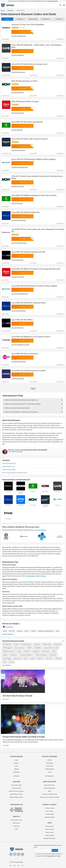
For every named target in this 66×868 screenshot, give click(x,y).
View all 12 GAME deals (18, 55)
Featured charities (50, 817)
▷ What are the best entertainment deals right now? (21, 400)
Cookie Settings (50, 835)
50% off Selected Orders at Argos (25, 101)
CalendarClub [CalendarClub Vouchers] (7, 644)
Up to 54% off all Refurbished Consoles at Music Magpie (34, 286)
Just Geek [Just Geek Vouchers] (37, 644)
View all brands (7, 665)
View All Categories (8, 634)
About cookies (50, 832)
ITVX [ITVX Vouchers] (5, 662)
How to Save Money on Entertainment (15, 473)
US (11, 866)
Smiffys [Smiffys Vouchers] (5, 655)
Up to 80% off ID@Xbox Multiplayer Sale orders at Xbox (34, 195)
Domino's (16, 763)
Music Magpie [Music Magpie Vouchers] (7, 658)
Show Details (60, 39)
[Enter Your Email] (43, 850)
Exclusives (20, 19)
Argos (16, 760)
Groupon (38, 554)
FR (18, 866)
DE (15, 866)
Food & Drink (50, 766)
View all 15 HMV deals (17, 260)
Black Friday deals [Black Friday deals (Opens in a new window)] (50, 785)
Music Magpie (43, 596)
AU (22, 866)
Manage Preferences (50, 838)
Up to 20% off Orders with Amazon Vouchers (30, 139)
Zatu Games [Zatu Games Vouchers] (18, 658)
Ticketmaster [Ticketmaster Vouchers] (58, 644)
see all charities (41, 530)
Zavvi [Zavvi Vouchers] (26, 658)
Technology (50, 763)
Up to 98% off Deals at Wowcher (25, 354)
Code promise (15, 28)
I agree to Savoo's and (48, 856)
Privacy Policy (50, 826)
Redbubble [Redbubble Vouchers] (38, 648)
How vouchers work (16, 820)
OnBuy (44, 576)
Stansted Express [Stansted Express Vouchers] (26, 644)
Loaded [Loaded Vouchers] (32, 658)
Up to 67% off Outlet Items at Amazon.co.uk (29, 64)
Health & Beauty (50, 769)
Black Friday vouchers (16, 794)
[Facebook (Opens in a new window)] (11, 854)
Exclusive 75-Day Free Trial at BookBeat (28, 24)
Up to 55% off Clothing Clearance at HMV (28, 252)
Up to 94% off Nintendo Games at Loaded (29, 370)
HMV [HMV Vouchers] (54, 651)
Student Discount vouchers (16, 791)
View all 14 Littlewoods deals (19, 243)
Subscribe (55, 850)
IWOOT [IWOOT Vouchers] (30, 648)
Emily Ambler (15, 450)
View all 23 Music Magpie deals (20, 167)
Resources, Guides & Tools (50, 794)
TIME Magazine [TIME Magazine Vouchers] (7, 648)
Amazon (31, 554)
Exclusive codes (16, 788)
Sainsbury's (16, 772)
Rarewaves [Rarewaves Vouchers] (14, 655)
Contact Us (16, 826)
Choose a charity (50, 808)
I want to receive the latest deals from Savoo (48, 854)
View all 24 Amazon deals (18, 72)
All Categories (50, 776)
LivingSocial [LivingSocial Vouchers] (36, 651)
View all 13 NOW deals (18, 92)
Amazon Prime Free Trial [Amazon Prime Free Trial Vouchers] (51, 648)
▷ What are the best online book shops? (17, 408)
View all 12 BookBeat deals (19, 36)
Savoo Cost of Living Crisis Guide (50, 797)
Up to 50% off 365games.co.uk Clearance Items (31, 337)
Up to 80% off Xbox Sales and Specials (27, 122)
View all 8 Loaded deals (18, 379)
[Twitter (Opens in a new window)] (15, 854)
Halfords (16, 769)
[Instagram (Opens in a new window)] (19, 854)
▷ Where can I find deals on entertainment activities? (21, 412)
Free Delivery (46, 19)
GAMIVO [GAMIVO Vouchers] (27, 651)
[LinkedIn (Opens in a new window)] (23, 854)
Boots (16, 766)
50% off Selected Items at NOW (24, 81)
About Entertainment (9, 463)
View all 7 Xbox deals (17, 130)
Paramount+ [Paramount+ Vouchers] (53, 655)
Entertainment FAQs (9, 470)
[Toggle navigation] (64, 5)
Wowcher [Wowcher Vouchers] (40, 658)
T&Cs (59, 856)
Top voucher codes (16, 785)
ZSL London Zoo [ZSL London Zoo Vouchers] (20, 648)
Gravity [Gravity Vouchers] (16, 644)
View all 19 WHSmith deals (19, 220)
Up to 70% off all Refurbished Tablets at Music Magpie (34, 159)
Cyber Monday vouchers (16, 797)
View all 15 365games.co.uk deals (20, 345)
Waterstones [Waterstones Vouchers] (46, 651)
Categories (10, 10)
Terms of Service (53, 1)
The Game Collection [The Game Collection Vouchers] (26, 655)
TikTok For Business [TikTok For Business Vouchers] (9, 651)
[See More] (63, 641)
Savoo (3, 10)
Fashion (50, 760)
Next (33, 389)
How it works (50, 811)
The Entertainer (30, 576)
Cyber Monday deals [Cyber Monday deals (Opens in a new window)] (50, 788)
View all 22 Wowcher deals (19, 362)
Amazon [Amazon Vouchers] (11, 662)
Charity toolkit (50, 814)
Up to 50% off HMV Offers (22, 320)
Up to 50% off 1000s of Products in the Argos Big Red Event (36, 269)
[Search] (51, 5)
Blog (50, 791)
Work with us (16, 823)
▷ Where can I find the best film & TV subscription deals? (22, 404)
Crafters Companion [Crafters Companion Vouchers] (41, 655)
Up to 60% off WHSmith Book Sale (26, 212)
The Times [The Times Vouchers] (49, 658)
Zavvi (26, 554)
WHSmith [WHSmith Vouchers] (58, 658)
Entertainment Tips (8, 466)
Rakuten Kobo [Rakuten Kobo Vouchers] (47, 644)
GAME (21, 554)
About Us (16, 816)
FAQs (16, 829)
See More (6, 699)
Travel (50, 772)
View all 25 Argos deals (18, 113)
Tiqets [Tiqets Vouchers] (19, 651)
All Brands (16, 776)
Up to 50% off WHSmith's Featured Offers (29, 303)
